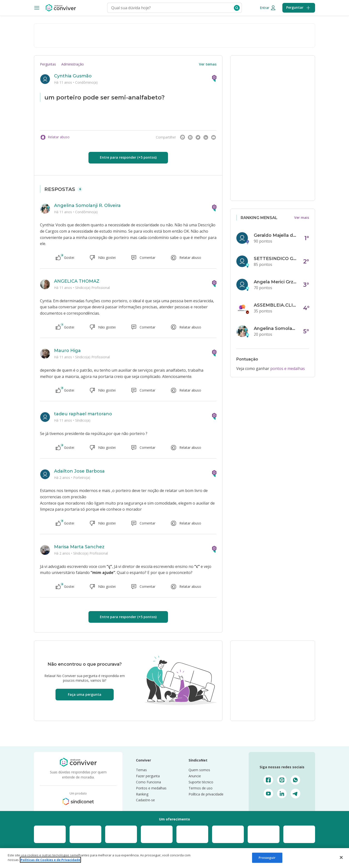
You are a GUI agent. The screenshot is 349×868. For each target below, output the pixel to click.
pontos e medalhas (288, 368)
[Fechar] (341, 857)
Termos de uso (201, 788)
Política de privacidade (206, 794)
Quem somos (199, 770)
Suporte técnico (201, 782)
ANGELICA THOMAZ (77, 281)
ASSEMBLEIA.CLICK (276, 305)
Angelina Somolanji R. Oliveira (87, 205)
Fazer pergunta (148, 776)
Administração (73, 64)
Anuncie (195, 776)
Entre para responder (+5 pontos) (128, 157)
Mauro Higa (67, 351)
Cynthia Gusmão (73, 76)
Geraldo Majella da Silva (276, 235)
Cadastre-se (145, 800)
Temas (141, 770)
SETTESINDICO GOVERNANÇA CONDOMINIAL (276, 259)
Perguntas (48, 64)
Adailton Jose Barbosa (79, 471)
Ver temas (208, 64)
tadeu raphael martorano (83, 414)
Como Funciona (148, 782)
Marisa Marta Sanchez (79, 547)
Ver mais (302, 217)
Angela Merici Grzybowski (276, 282)
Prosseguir (267, 858)
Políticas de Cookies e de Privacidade (50, 860)
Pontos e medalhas (151, 788)
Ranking (142, 794)
